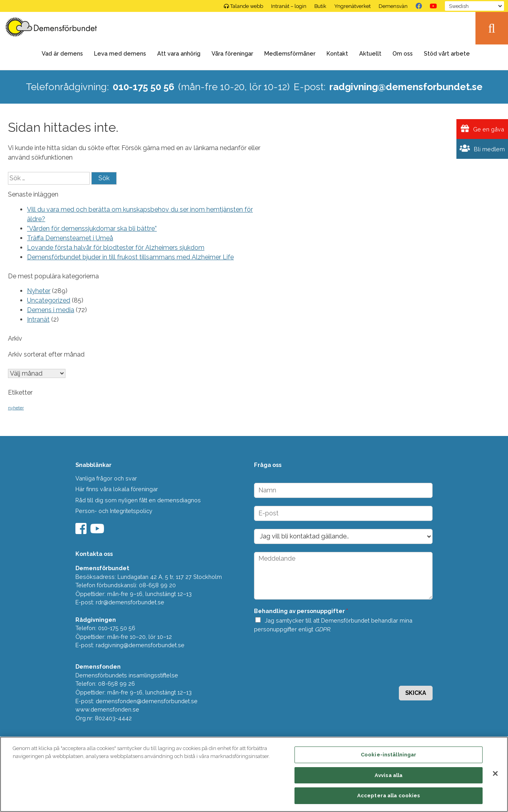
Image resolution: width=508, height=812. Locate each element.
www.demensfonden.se (107, 709)
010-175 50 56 (143, 87)
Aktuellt (370, 53)
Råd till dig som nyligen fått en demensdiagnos (138, 500)
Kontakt (337, 53)
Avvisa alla (389, 775)
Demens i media (51, 310)
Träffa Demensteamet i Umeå (70, 238)
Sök (492, 28)
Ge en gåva (482, 129)
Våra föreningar (232, 53)
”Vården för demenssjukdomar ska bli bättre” (92, 229)
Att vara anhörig (179, 53)
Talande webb (243, 6)
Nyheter (39, 291)
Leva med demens (120, 53)
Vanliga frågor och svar (106, 478)
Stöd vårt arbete (447, 53)
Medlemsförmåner (290, 53)
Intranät (38, 319)
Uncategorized (49, 300)
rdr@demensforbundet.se (130, 602)
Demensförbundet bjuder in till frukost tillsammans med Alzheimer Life (130, 257)
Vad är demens (62, 53)
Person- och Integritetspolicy (114, 511)
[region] (254, 774)
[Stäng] (495, 773)
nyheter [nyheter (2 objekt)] (16, 408)
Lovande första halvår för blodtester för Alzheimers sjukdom (116, 248)
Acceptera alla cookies (389, 796)
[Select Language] (474, 6)
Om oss (403, 53)
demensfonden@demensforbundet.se (147, 701)
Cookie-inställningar (389, 755)
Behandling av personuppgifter (301, 611)
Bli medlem (482, 149)
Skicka (416, 693)
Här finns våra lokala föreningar (117, 489)
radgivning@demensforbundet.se (406, 87)
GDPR (322, 629)
